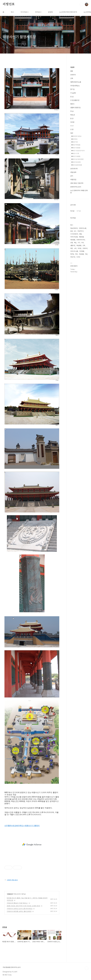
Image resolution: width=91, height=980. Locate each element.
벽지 (76, 254)
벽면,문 (73, 115)
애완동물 (81, 237)
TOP (87, 968)
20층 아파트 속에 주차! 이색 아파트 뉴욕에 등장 (23, 906)
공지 (72, 176)
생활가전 (73, 245)
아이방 (72, 122)
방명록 (50, 12)
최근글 (72, 211)
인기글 (79, 211)
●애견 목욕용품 (76, 145)
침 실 (72, 97)
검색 (81, 4)
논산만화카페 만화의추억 (68, 12)
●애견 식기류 (75, 154)
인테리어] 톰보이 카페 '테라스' (17, 903)
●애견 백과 (75, 142)
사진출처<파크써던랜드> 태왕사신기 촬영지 (22, 826)
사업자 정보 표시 (11, 880)
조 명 (72, 129)
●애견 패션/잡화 (76, 162)
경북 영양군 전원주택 (77, 183)
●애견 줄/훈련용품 (77, 165)
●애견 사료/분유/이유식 (78, 151)
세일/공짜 (73, 172)
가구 (79, 243)
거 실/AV (73, 93)
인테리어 (10, 894)
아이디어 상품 (74, 251)
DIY (75, 231)
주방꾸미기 (80, 231)
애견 (72, 133)
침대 (72, 231)
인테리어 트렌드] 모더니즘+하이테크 (20, 909)
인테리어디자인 (81, 240)
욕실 (75, 243)
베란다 (72, 104)
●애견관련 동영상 (76, 136)
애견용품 (73, 240)
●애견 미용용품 (76, 148)
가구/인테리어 (74, 234)
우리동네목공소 (75, 86)
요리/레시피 (74, 169)
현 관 (72, 119)
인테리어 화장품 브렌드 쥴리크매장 (19, 911)
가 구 (72, 126)
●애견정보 (74, 139)
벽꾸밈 (72, 254)
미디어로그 (25, 12)
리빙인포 (9, 4)
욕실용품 (79, 245)
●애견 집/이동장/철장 (77, 159)
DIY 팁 (72, 89)
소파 (75, 248)
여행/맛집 (73, 180)
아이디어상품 (74, 237)
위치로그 (38, 12)
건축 (72, 78)
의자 (83, 243)
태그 (12, 12)
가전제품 (82, 251)
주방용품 (81, 254)
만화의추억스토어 (76, 187)
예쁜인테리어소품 (76, 82)
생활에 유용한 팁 (75, 108)
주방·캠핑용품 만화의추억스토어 (12, 967)
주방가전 (73, 257)
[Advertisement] (32, 844)
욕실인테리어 (74, 228)
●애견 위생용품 (76, 156)
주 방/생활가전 (75, 100)
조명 (72, 243)
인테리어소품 (83, 228)
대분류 (72, 67)
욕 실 (72, 111)
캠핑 (72, 71)
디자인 (78, 257)
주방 (86, 254)
